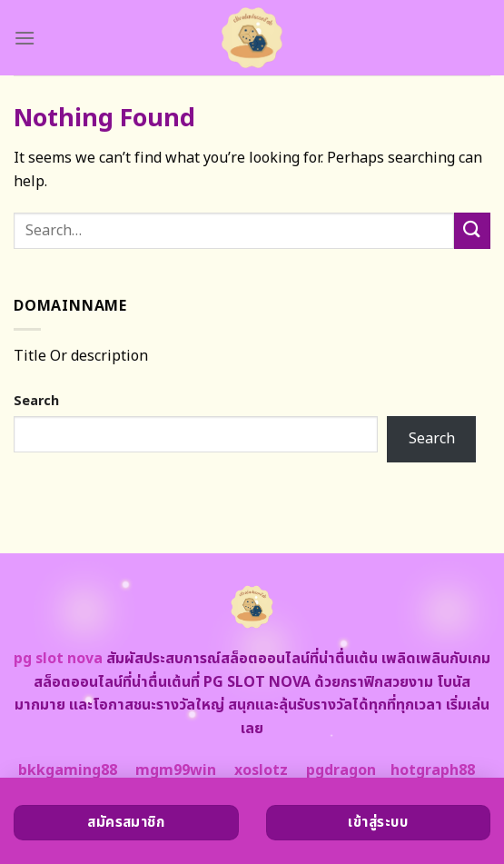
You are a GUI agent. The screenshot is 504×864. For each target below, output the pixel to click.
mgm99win (176, 770)
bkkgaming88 (68, 770)
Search (36, 401)
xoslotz (261, 770)
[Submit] (472, 230)
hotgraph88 (433, 770)
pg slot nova (58, 659)
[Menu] (25, 38)
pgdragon (341, 770)
